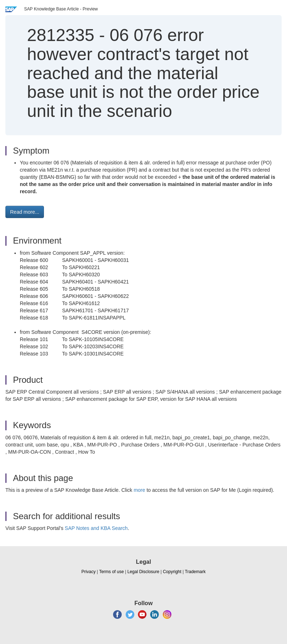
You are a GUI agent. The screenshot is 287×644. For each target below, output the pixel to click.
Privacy (88, 572)
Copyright (172, 572)
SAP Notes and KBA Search (96, 528)
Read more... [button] (25, 212)
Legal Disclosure (143, 572)
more (139, 490)
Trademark (195, 572)
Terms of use (111, 572)
